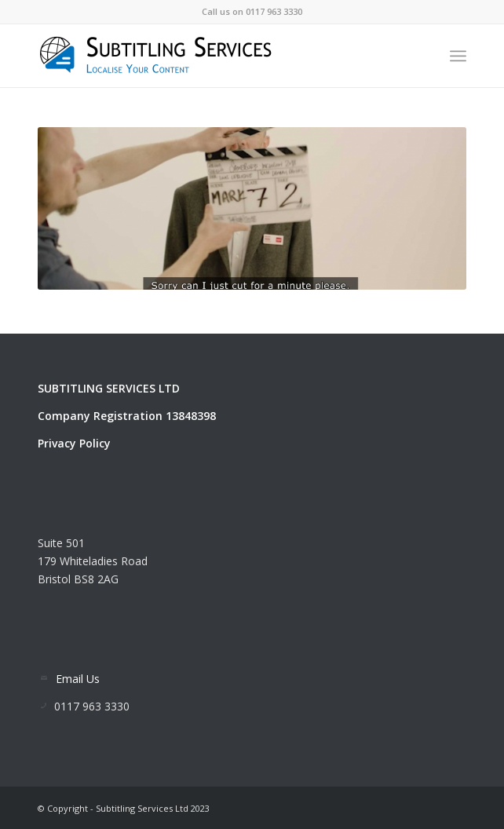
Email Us (78, 679)
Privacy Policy (74, 443)
